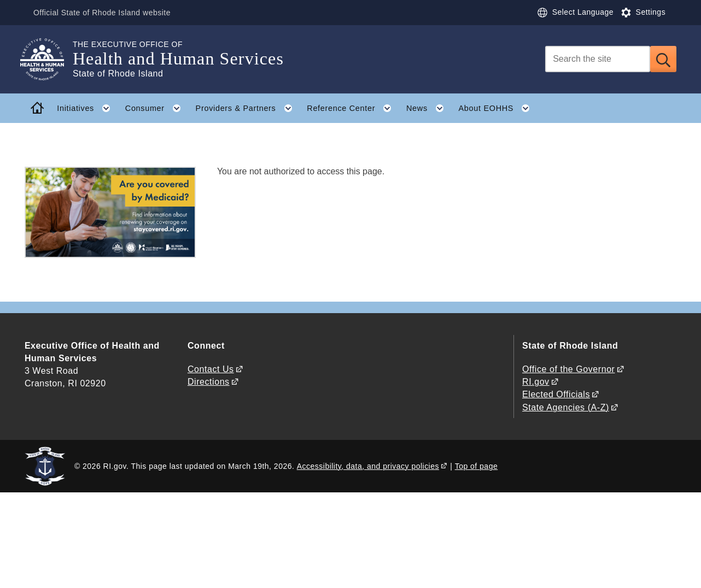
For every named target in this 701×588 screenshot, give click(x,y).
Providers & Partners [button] (248, 108)
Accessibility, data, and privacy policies (368, 466)
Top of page (477, 466)
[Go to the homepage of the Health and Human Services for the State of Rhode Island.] (49, 59)
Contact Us (211, 369)
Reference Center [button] (353, 108)
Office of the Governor (568, 369)
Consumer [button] (157, 108)
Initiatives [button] (87, 108)
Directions (209, 382)
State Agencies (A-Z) (566, 407)
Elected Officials (556, 394)
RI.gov (536, 382)
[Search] (598, 59)
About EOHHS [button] (498, 108)
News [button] (429, 108)
